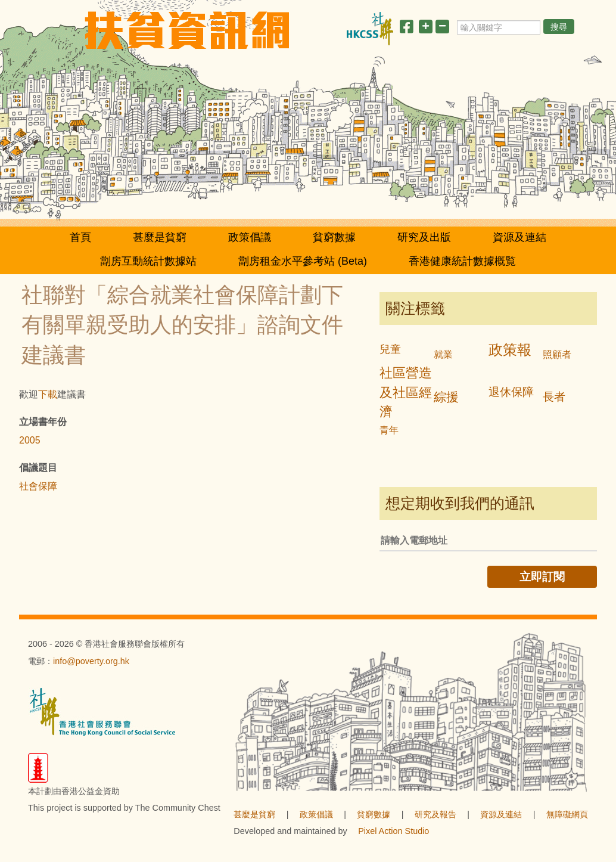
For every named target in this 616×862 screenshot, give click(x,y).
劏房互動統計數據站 (148, 261)
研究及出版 (424, 237)
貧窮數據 (334, 237)
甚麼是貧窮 (160, 237)
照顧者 (557, 354)
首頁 (80, 237)
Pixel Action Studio (393, 831)
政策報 (510, 350)
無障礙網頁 (567, 814)
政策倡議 (250, 237)
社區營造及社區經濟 (406, 393)
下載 (48, 394)
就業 (443, 354)
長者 (554, 397)
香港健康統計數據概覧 (462, 261)
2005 (30, 440)
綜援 (446, 397)
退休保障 (511, 392)
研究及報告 (435, 814)
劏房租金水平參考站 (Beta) (303, 261)
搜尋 (559, 27)
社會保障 (38, 486)
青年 (389, 430)
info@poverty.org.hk (91, 661)
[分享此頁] (406, 29)
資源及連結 (519, 237)
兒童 (390, 349)
